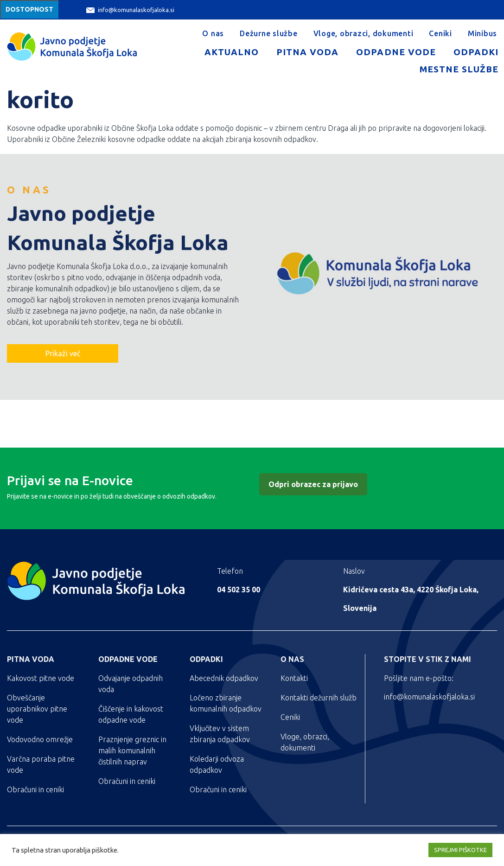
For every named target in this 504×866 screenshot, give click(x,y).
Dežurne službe (269, 33)
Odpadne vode (396, 52)
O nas (213, 33)
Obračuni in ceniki (35, 789)
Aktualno (232, 52)
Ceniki (440, 33)
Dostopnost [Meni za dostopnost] (29, 9)
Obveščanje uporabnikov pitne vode (37, 709)
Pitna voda (307, 52)
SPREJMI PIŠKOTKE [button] (460, 850)
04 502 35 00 (239, 590)
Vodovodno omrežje (40, 739)
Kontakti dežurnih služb (319, 698)
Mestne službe (459, 69)
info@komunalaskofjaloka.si (130, 10)
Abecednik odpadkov (224, 678)
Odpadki (476, 52)
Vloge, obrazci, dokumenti (364, 33)
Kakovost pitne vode (41, 678)
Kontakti (294, 678)
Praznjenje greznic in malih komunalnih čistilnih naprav (132, 751)
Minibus (482, 33)
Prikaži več (63, 353)
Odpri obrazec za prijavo (313, 484)
